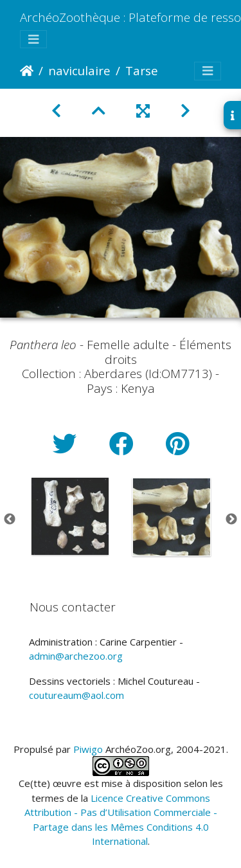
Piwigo (88, 749)
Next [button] (231, 520)
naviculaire (79, 70)
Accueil (27, 71)
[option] (70, 516)
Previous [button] (10, 520)
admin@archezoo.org (76, 656)
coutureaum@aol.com (76, 695)
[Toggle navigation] (33, 40)
